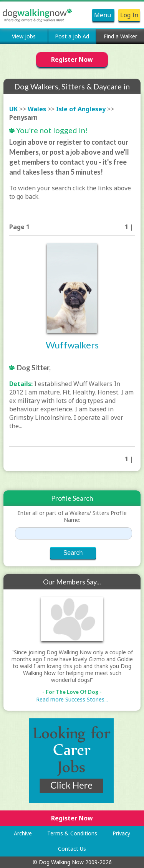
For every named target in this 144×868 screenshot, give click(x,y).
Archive (23, 833)
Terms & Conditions (72, 833)
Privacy (121, 833)
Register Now (72, 59)
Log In (129, 15)
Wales (37, 109)
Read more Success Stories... (72, 699)
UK (13, 109)
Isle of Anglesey (81, 109)
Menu (103, 15)
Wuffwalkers (72, 345)
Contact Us (72, 849)
